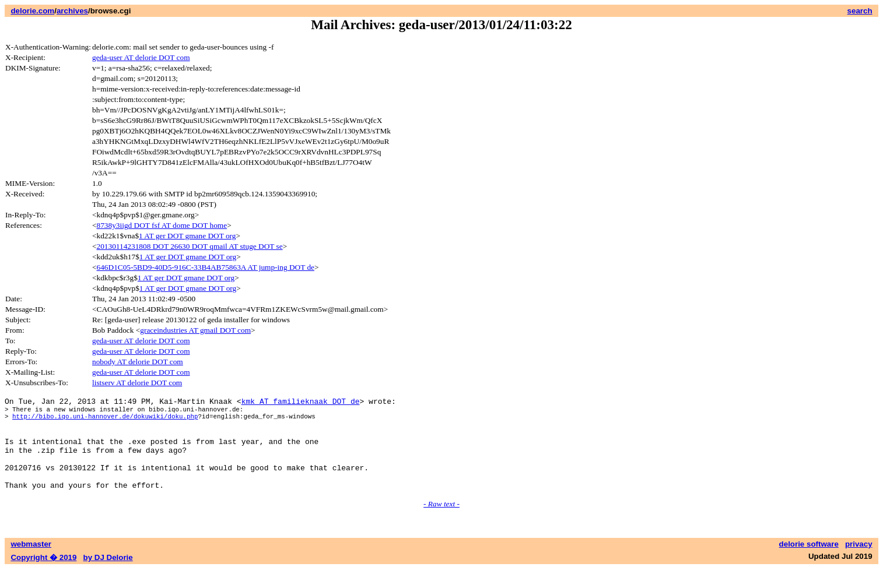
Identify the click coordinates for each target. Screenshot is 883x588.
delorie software (809, 563)
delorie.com (32, 11)
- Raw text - (441, 523)
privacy (859, 563)
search (860, 11)
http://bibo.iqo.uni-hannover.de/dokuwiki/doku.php (105, 421)
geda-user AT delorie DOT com (141, 57)
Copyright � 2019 (43, 577)
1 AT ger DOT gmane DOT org (187, 236)
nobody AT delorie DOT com (138, 362)
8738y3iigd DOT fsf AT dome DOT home (162, 225)
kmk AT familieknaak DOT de (301, 403)
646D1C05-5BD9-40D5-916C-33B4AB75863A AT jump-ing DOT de (206, 267)
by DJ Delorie (108, 577)
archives (72, 11)
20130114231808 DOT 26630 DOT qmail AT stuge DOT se (190, 246)
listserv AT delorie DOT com (137, 383)
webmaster (31, 563)
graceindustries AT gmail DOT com (195, 330)
